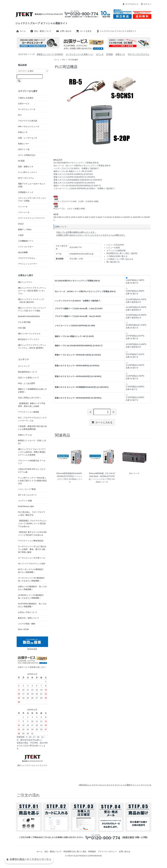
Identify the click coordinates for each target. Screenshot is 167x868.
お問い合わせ (64, 31)
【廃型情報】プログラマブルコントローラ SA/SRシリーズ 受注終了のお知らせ (32, 524)
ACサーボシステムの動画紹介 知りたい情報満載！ (32, 571)
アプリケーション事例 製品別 (31, 541)
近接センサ (120, 54)
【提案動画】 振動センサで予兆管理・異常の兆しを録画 (32, 405)
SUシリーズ (134, 473)
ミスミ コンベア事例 (27, 489)
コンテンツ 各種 (25, 501)
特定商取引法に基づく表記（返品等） (123, 253)
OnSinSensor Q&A (26, 506)
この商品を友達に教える (117, 256)
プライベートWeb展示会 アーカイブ (32, 462)
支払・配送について (41, 31)
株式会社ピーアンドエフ (29, 339)
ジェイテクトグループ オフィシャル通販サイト (41, 23)
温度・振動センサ (26, 167)
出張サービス (24, 104)
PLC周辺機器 (73, 60)
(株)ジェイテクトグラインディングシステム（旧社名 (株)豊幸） (32, 346)
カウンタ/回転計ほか (27, 155)
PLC (64, 60)
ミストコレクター (26, 247)
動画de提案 (32, 643)
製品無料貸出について (28, 372)
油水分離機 (23, 252)
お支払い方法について (28, 612)
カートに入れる (102, 422)
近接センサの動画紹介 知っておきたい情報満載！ (32, 588)
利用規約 (92, 852)
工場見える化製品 (26, 98)
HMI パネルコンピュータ (29, 126)
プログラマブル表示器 (28, 121)
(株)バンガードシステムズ (29, 334)
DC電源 (110, 54)
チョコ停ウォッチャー (28, 172)
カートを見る (84, 31)
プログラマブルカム (27, 258)
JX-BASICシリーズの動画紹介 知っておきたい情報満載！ (32, 596)
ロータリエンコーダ (27, 109)
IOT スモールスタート (28, 495)
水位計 (21, 224)
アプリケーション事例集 (29, 412)
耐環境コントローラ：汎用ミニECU (32, 442)
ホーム (21, 31)
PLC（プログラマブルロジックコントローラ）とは (32, 419)
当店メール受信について (29, 378)
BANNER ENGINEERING (29, 316)
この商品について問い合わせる (120, 259)
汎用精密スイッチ (26, 192)
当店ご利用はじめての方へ (29, 398)
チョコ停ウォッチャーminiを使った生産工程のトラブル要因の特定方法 (32, 481)
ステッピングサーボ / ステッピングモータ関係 (32, 199)
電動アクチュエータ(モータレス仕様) (32, 185)
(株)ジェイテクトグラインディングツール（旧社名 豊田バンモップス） (32, 291)
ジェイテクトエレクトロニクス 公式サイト (116, 31)
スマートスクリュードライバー (31, 218)
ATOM (26, 629)
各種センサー (24, 144)
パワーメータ (24, 212)
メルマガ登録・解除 (27, 624)
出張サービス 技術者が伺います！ (32, 662)
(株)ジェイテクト (25, 282)
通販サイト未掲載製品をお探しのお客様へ (32, 390)
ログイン (146, 4)
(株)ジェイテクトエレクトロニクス (32, 760)
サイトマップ (24, 366)
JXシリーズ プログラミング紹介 (32, 564)
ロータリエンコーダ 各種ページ (79, 54)
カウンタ (100, 54)
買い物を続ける (113, 262)
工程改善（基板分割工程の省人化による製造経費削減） (32, 428)
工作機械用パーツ (26, 241)
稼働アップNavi (25, 229)
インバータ (23, 207)
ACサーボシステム (26, 178)
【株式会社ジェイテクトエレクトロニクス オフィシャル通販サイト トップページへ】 (115, 785)
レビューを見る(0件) (115, 245)
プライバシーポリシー (107, 852)
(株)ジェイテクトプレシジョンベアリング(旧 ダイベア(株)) (32, 309)
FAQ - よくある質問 (26, 383)
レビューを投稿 (113, 248)
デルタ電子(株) (24, 322)
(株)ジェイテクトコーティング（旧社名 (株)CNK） (31, 301)
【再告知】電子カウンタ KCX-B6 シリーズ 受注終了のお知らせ (32, 534)
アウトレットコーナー (28, 264)
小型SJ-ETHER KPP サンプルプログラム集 (32, 471)
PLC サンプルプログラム (139, 54)
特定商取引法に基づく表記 (75, 852)
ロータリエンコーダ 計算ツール (32, 558)
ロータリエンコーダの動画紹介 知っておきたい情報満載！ (31, 579)
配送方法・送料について (29, 618)
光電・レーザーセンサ (28, 138)
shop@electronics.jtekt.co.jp (82, 254)
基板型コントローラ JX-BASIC (50, 54)
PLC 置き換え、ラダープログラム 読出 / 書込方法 (32, 514)
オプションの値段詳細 (116, 250)
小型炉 (21, 235)
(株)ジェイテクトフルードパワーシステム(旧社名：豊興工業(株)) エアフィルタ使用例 (32, 452)
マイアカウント (131, 4)
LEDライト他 (24, 149)
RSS (20, 629)
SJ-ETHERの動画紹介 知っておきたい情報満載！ (32, 605)
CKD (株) (22, 328)
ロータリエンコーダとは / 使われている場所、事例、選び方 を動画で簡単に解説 (32, 549)
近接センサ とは (25, 435)
